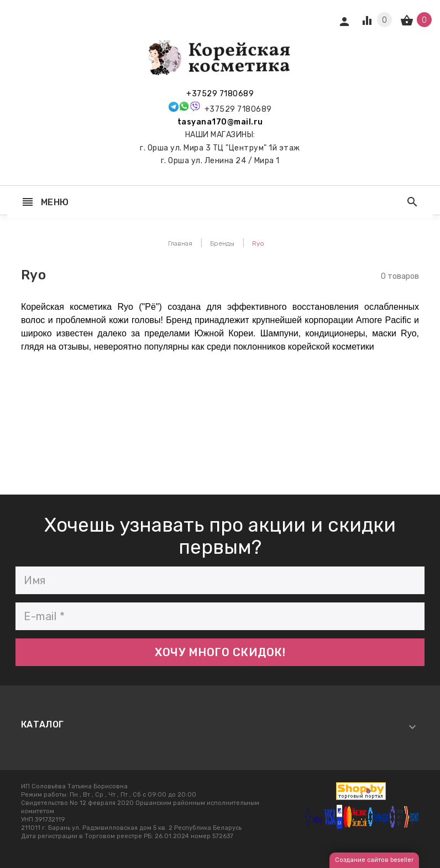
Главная (180, 243)
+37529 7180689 (220, 94)
